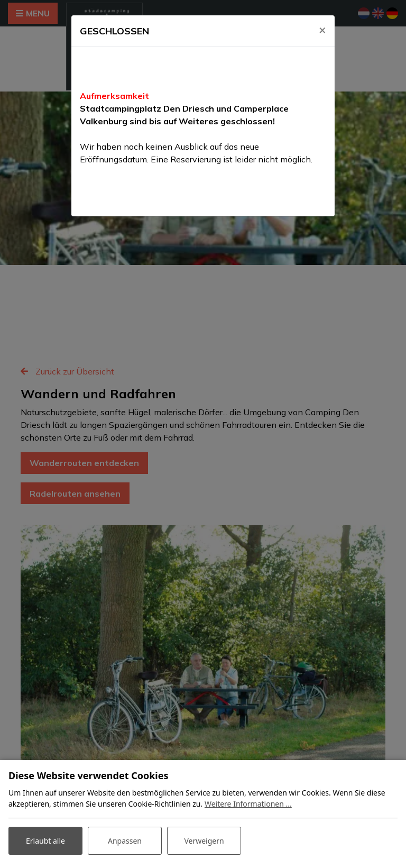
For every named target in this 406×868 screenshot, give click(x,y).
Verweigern (204, 841)
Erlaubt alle (45, 841)
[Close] (322, 30)
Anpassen (125, 841)
